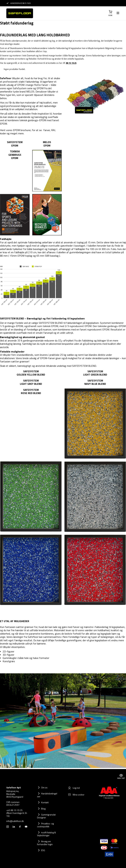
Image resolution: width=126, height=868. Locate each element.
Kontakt (45, 802)
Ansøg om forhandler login (45, 843)
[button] (110, 13)
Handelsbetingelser (47, 795)
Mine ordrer (76, 795)
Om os (44, 787)
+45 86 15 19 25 (14, 810)
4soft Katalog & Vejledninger (46, 834)
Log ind (74, 788)
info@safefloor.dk (15, 821)
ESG (43, 850)
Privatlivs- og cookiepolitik (45, 825)
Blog (43, 809)
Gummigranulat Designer (46, 816)
